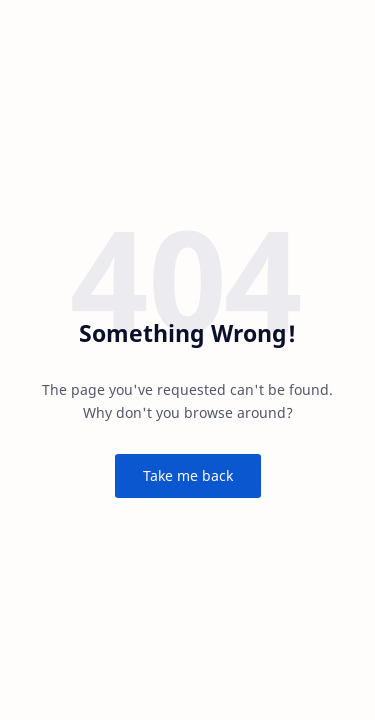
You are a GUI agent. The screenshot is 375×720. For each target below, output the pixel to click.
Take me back (188, 475)
